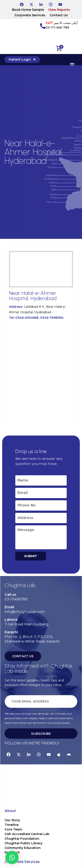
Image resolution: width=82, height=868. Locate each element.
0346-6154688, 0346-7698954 (39, 318)
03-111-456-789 (57, 27)
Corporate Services (30, 15)
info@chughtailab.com (25, 612)
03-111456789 (16, 599)
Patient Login (22, 59)
